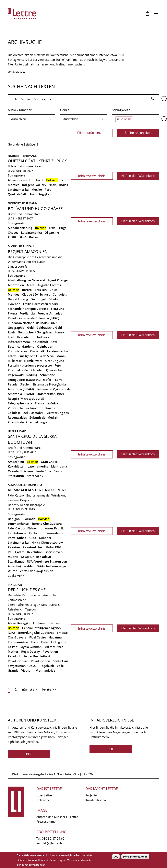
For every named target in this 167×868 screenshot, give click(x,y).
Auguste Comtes (49, 285)
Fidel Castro (16, 528)
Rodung (32, 375)
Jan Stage (15, 585)
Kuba (32, 538)
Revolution (35, 552)
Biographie (37, 505)
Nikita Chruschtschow (47, 542)
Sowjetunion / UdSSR (36, 557)
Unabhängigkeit (40, 194)
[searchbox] (31, 119)
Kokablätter (16, 466)
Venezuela (15, 408)
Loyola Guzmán (31, 647)
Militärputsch (54, 647)
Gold (30, 328)
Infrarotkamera (19, 342)
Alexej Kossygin (19, 623)
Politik (12, 237)
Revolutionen (41, 661)
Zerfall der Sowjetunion (37, 571)
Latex (12, 356)
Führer (32, 528)
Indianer (43, 337)
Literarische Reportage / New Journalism (35, 605)
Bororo (27, 290)
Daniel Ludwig (18, 299)
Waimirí (51, 408)
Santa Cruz (43, 471)
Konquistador (18, 351)
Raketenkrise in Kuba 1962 (42, 547)
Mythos (13, 651)
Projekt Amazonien (28, 252)
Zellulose (14, 413)
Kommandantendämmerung (38, 490)
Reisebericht (16, 609)
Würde (13, 571)
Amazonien (16, 285)
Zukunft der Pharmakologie (28, 422)
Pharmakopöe (18, 370)
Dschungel (38, 299)
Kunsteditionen (96, 800)
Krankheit (37, 351)
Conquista (60, 294)
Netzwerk (43, 800)
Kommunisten (18, 642)
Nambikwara (33, 361)
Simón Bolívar (29, 237)
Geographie (16, 328)
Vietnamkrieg (46, 670)
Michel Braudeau (21, 246)
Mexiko (37, 189)
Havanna (55, 637)
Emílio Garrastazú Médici (41, 304)
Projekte (91, 795)
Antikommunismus (46, 623)
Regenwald (16, 375)
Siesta (58, 471)
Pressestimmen (47, 821)
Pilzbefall (37, 370)
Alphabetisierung (20, 228)
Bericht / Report (19, 505)
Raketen (14, 547)
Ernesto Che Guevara (47, 524)
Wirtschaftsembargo (52, 566)
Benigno (14, 519)
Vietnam (27, 670)
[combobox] (31, 119)
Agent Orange (58, 280)
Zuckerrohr (16, 576)
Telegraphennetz (20, 403)
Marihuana (59, 466)
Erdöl (53, 228)
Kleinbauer (45, 346)
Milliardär (15, 361)
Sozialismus (16, 561)
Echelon (54, 299)
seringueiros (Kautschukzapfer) (30, 380)
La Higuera (59, 642)
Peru (48, 189)
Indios (64, 185)
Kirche (33, 533)
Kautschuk (40, 342)
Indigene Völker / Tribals (39, 185)
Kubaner (45, 538)
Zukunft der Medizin (44, 417)
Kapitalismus (17, 533)
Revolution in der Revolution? (29, 656)
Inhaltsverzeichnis (92, 176)
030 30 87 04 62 (53, 838)
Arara (31, 285)
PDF (29, 754)
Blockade (29, 519)
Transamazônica (46, 403)
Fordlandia (27, 313)
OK (116, 857)
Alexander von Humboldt (26, 180)
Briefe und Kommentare (24, 166)
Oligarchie (52, 232)
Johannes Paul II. (52, 528)
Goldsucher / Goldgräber (35, 332)
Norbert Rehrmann (23, 156)
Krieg (35, 642)
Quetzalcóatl (17, 194)
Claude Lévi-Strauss (36, 294)
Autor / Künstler (20, 110)
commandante (18, 524)
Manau (62, 356)
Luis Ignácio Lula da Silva (36, 356)
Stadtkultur (16, 476)
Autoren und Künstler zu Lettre (57, 817)
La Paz (12, 647)
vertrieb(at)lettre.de (49, 843)
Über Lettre (44, 795)
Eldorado (14, 304)
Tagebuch (32, 609)
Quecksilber (54, 370)
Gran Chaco (49, 462)
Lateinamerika (18, 189)
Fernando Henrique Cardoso (28, 309)
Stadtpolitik (35, 476)
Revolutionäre (18, 661)
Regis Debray (30, 651)
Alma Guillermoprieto (25, 485)
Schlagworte (121, 110)
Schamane (48, 375)
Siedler (25, 384)
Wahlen (29, 566)
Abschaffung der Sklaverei (26, 280)
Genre (65, 110)
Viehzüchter (34, 408)
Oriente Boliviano (20, 471)
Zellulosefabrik (34, 413)
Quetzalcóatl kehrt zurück (37, 161)
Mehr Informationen (135, 857)
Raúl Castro (16, 552)
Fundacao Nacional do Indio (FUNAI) (34, 323)
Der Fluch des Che (27, 590)
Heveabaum (26, 337)
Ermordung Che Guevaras (36, 633)
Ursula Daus (17, 431)
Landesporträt (17, 266)
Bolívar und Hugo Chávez (35, 209)
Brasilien (41, 290)
